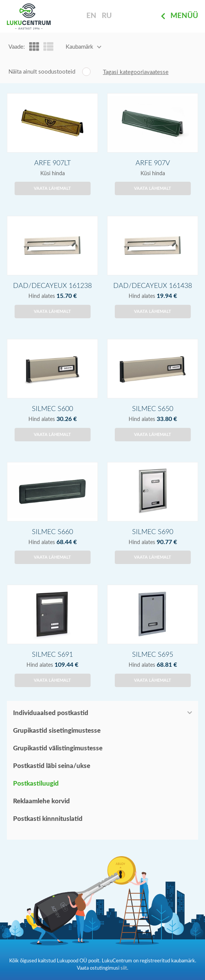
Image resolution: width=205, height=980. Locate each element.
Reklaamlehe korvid (41, 801)
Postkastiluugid (36, 784)
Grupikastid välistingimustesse (58, 748)
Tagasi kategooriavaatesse (136, 72)
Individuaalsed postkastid (51, 713)
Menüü (179, 16)
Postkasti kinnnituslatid (48, 819)
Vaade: (17, 47)
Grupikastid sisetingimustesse (57, 731)
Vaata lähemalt (52, 188)
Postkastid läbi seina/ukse (52, 766)
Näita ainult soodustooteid (42, 72)
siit (124, 968)
